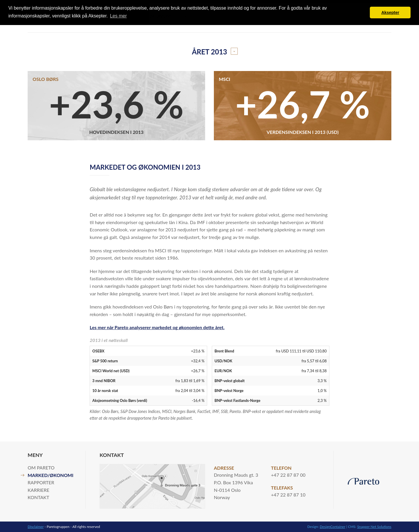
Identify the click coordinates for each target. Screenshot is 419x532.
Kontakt (38, 497)
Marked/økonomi (50, 475)
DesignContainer (333, 527)
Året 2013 (209, 52)
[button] (364, 13)
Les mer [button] (118, 16)
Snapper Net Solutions (374, 527)
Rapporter (41, 482)
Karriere (38, 490)
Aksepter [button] (390, 13)
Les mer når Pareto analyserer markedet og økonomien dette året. (157, 327)
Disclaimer (36, 527)
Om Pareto (41, 468)
